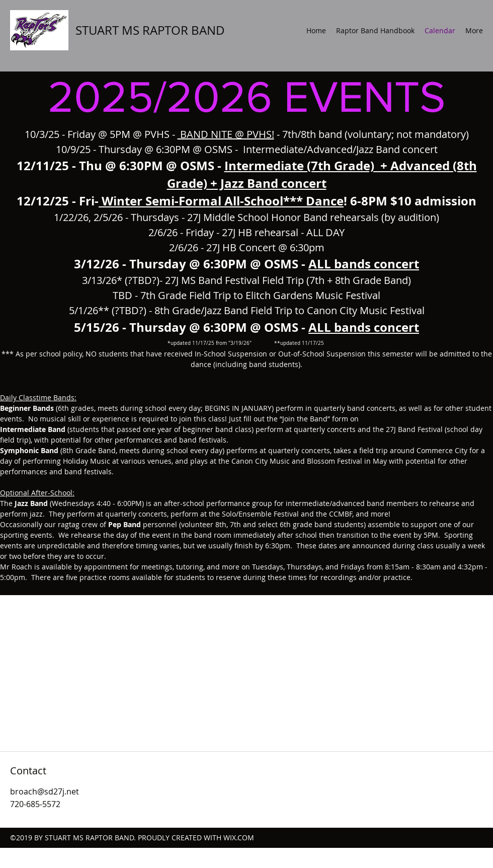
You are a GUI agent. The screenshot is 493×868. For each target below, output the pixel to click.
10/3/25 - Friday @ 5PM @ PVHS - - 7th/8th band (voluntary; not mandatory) (247, 134)
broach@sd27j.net (45, 791)
